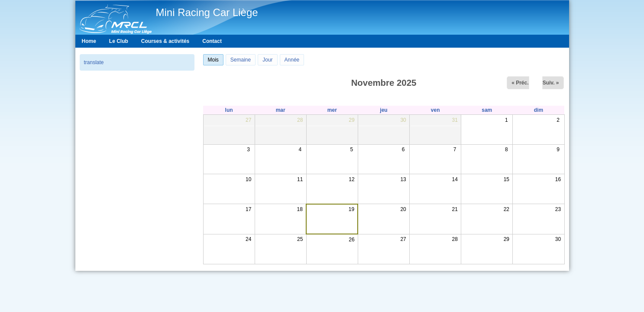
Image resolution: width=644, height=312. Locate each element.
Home (89, 41)
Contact (212, 41)
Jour (267, 60)
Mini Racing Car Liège (207, 12)
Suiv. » (551, 83)
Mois (216, 59)
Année (292, 60)
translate (94, 62)
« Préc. (520, 83)
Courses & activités (165, 41)
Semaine (241, 60)
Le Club (119, 41)
